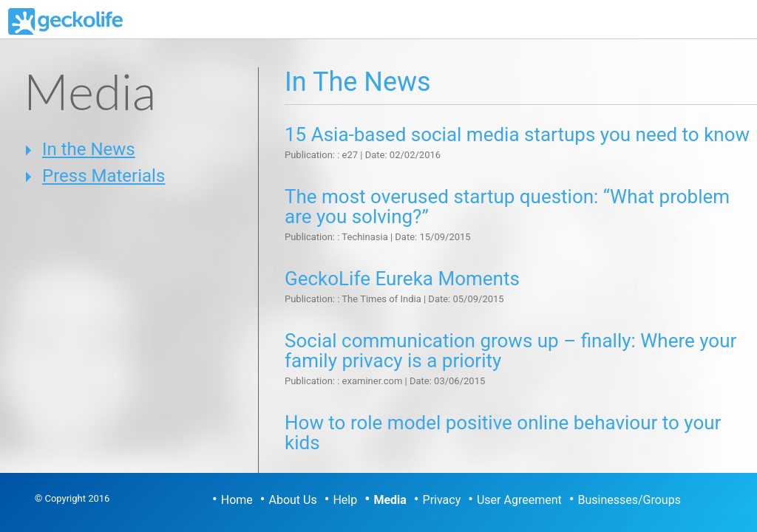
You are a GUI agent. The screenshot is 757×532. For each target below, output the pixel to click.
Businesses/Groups (629, 500)
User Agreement (519, 500)
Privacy (442, 500)
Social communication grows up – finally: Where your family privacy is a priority (510, 351)
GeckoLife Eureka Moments (402, 279)
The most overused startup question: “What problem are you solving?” (507, 207)
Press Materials (103, 176)
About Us (293, 500)
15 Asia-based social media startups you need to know (517, 134)
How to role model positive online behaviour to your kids (503, 433)
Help (345, 500)
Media (390, 500)
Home (237, 500)
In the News (89, 149)
